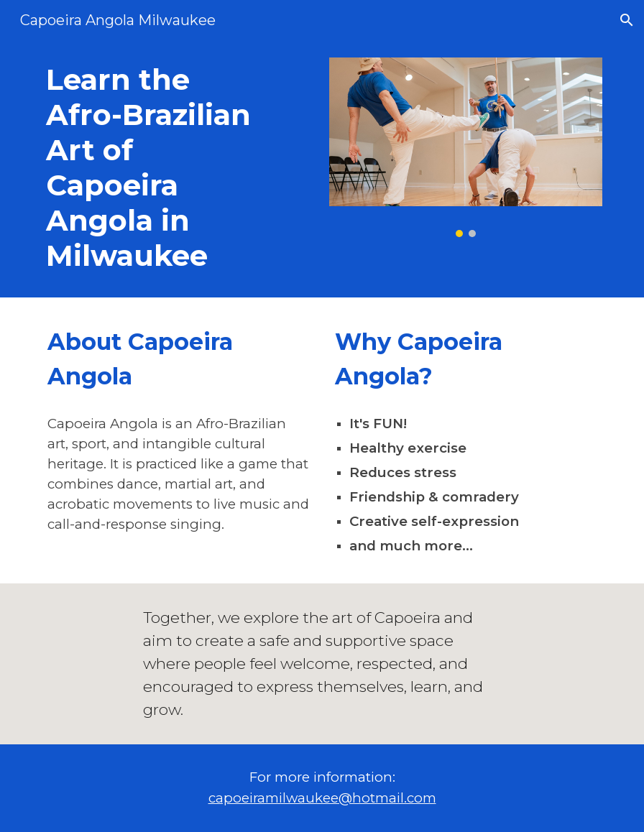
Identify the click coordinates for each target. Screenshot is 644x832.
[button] (627, 20)
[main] (154, 169)
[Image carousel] (466, 147)
